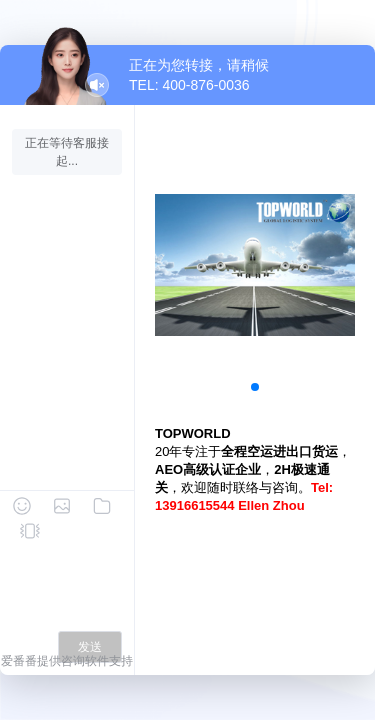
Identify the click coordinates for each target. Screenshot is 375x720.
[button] (255, 387)
